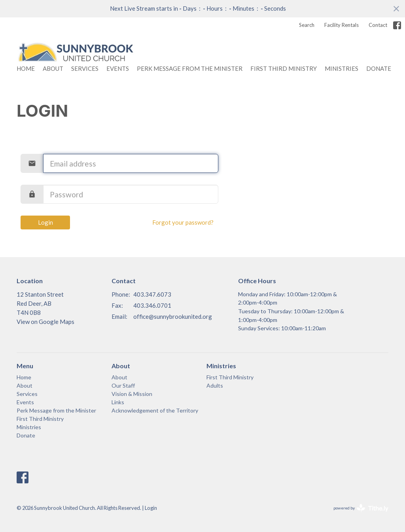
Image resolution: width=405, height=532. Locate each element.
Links (118, 402)
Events (118, 68)
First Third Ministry (284, 68)
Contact (378, 25)
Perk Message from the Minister (190, 68)
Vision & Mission (132, 394)
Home (26, 68)
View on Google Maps (45, 322)
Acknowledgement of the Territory (155, 410)
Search (307, 25)
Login (45, 222)
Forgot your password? (183, 222)
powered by (361, 508)
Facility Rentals (342, 25)
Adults (215, 385)
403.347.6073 (152, 294)
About (53, 68)
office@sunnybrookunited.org (173, 316)
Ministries (342, 68)
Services (85, 68)
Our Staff (123, 385)
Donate (379, 68)
